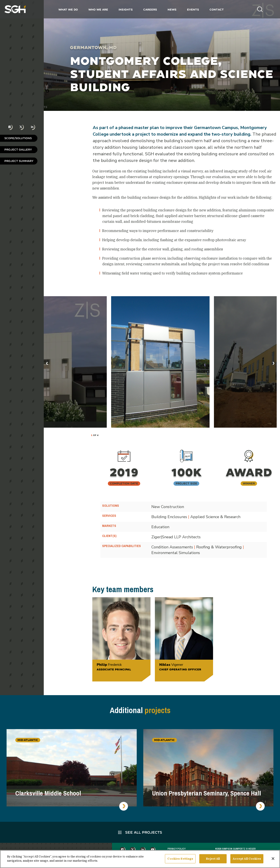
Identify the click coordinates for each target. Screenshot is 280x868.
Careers (150, 10)
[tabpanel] (160, 362)
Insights (126, 10)
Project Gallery (18, 150)
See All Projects (140, 832)
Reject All (213, 859)
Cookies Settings (180, 859)
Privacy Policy (177, 849)
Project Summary (19, 161)
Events (193, 10)
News (172, 10)
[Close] (273, 859)
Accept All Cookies (247, 859)
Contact (217, 10)
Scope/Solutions (18, 138)
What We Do (68, 10)
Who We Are (98, 10)
